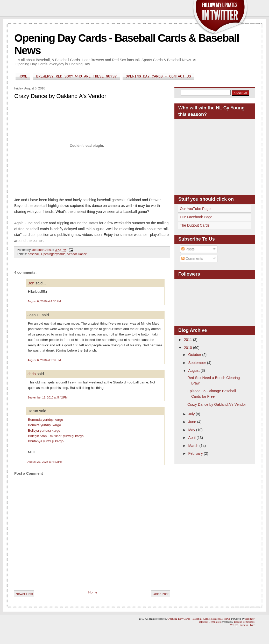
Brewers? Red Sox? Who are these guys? (77, 76)
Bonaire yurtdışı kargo (44, 425)
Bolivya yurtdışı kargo (44, 430)
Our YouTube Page (195, 209)
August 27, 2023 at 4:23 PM (45, 462)
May (192, 430)
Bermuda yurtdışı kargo (45, 420)
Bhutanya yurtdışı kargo (46, 441)
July (192, 414)
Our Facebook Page (196, 217)
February (196, 453)
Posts (188, 249)
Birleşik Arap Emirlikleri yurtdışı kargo (56, 436)
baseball (34, 254)
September (197, 363)
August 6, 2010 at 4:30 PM (44, 301)
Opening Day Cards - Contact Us (158, 76)
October (195, 355)
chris (32, 374)
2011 (189, 340)
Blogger (250, 619)
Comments (192, 258)
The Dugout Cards (195, 225)
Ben (31, 283)
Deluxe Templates (244, 622)
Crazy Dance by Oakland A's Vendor (217, 404)
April (192, 438)
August (194, 370)
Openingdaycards (53, 254)
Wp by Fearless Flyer (242, 625)
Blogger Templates (210, 622)
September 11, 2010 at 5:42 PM (47, 397)
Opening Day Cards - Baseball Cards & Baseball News (199, 619)
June (193, 422)
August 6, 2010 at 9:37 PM (44, 360)
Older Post (161, 594)
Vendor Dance (77, 254)
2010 (189, 348)
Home (23, 76)
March (194, 446)
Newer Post (24, 594)
